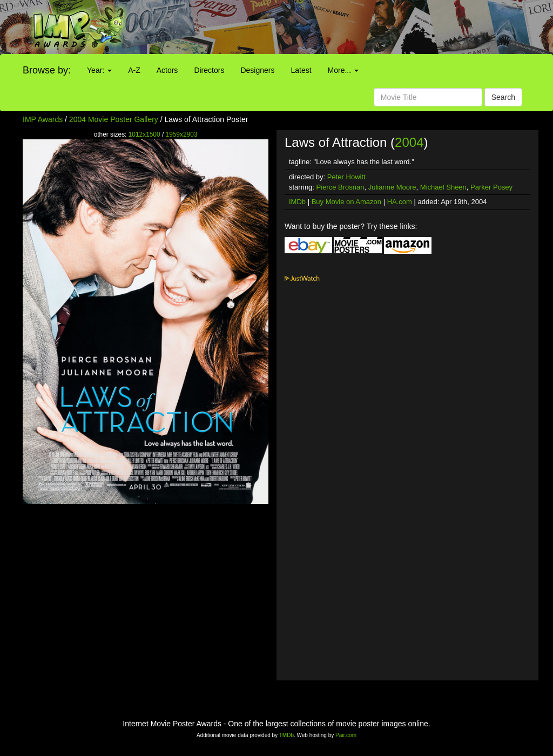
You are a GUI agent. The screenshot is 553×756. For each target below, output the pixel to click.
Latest (301, 70)
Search (503, 97)
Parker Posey (491, 187)
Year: (99, 70)
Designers (257, 70)
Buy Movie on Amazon (346, 202)
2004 (409, 142)
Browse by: (47, 70)
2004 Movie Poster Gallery (114, 119)
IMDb (297, 202)
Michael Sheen (443, 187)
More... (343, 70)
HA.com (400, 202)
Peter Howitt (346, 177)
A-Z (134, 70)
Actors (167, 70)
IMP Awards (43, 119)
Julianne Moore (392, 187)
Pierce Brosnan (340, 187)
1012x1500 (144, 134)
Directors (209, 70)
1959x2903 (182, 134)
